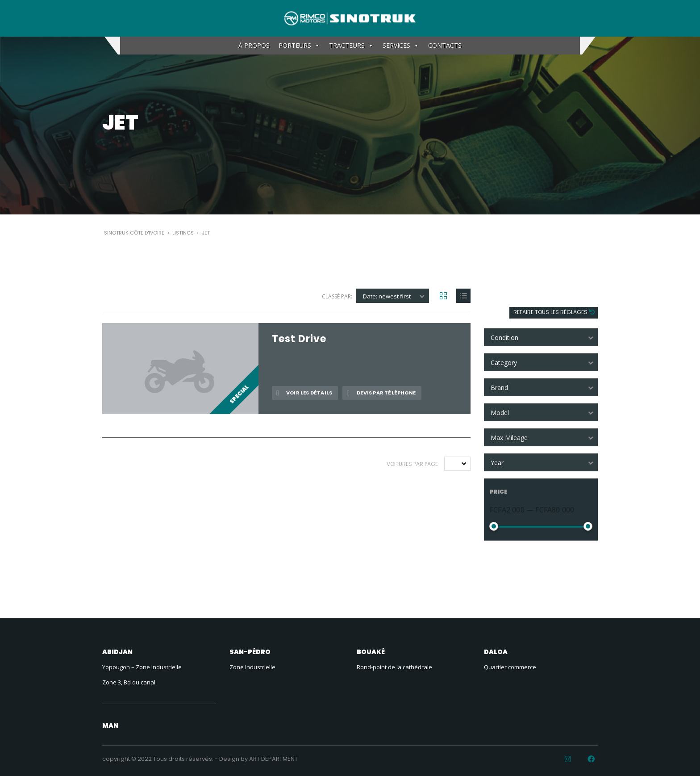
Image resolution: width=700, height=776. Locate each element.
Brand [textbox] (499, 388)
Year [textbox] (497, 463)
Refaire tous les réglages (551, 312)
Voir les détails (304, 393)
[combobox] (541, 337)
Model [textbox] (500, 413)
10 (454, 464)
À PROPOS (254, 45)
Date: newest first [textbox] (387, 296)
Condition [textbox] (504, 338)
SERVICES (401, 46)
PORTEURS (299, 46)
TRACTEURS (351, 46)
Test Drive (299, 339)
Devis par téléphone (381, 393)
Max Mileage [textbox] (509, 438)
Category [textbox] (504, 363)
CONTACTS (445, 45)
